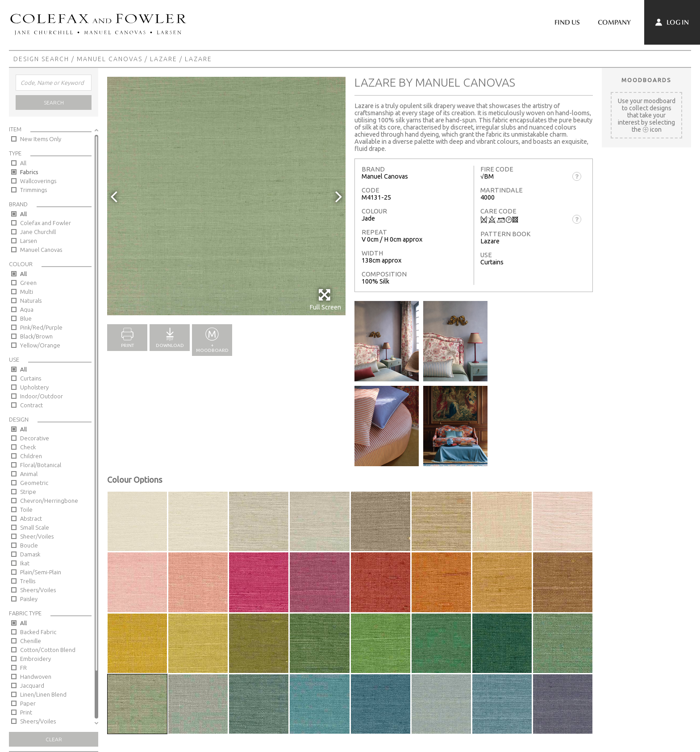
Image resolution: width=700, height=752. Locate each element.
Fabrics (29, 172)
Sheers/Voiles (38, 590)
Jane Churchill (38, 232)
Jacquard (32, 685)
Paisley (29, 599)
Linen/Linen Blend (43, 694)
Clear (54, 739)
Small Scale (35, 527)
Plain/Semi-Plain (41, 572)
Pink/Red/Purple (41, 327)
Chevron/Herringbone (49, 501)
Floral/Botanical (41, 465)
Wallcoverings (38, 181)
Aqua (27, 309)
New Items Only (41, 139)
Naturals (31, 301)
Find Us (567, 22)
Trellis (28, 581)
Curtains (31, 378)
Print (26, 712)
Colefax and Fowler (46, 223)
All (23, 163)
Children (31, 456)
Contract (31, 405)
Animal (29, 474)
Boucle (29, 545)
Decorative (35, 438)
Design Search (41, 59)
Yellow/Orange (40, 345)
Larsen (29, 241)
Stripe (28, 492)
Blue (26, 318)
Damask (30, 554)
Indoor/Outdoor (42, 396)
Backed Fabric (38, 632)
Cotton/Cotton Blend (48, 650)
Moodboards (646, 80)
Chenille (31, 641)
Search (54, 102)
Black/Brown (36, 336)
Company (614, 22)
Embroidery (35, 659)
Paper (28, 703)
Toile (26, 510)
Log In (672, 22)
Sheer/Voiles (37, 536)
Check (28, 447)
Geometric (34, 483)
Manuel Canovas (110, 59)
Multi (27, 292)
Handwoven (36, 677)
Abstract (31, 518)
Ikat (25, 563)
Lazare (164, 59)
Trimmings (33, 190)
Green (28, 283)
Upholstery (34, 387)
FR (23, 668)
